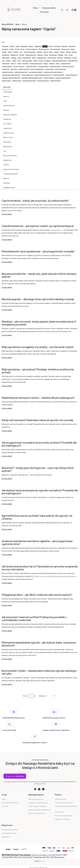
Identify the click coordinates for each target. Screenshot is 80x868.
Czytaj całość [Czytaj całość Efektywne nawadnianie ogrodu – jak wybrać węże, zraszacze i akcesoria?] (7, 659)
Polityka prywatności (64, 803)
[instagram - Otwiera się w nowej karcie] (39, 789)
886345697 (57, 855)
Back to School (8, 137)
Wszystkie (7, 87)
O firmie (5, 806)
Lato (5, 151)
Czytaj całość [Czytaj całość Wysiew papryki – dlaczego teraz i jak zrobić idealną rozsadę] (7, 310)
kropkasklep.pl (56, 230)
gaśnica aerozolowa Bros (67, 576)
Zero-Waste (7, 124)
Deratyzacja (7, 142)
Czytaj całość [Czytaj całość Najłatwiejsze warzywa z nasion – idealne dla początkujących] (7, 408)
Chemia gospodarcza (11, 174)
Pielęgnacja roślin (9, 188)
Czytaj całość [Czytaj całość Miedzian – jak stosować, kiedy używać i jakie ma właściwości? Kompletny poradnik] (7, 335)
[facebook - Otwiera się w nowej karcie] (35, 789)
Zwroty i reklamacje (37, 813)
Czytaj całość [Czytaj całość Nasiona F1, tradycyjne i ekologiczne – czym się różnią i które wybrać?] (7, 478)
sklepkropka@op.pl (41, 855)
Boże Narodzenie (9, 105)
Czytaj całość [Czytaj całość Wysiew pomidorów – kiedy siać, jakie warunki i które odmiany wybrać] (7, 287)
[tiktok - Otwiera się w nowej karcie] (43, 789)
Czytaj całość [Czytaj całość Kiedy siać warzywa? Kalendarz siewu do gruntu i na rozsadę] (7, 431)
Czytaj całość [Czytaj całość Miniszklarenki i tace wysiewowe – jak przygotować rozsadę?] (7, 262)
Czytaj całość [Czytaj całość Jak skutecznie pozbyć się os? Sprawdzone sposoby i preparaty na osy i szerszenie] (7, 583)
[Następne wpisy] (43, 696)
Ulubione (5, 837)
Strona (25, 696)
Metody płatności (36, 799)
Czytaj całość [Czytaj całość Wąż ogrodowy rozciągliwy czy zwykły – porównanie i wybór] (7, 357)
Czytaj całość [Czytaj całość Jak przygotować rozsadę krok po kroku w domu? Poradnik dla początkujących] (7, 456)
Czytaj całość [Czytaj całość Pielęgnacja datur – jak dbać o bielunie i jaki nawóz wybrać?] (7, 605)
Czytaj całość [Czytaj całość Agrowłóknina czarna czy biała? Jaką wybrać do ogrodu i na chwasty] (7, 529)
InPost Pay (59, 812)
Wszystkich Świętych (10, 115)
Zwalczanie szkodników (11, 169)
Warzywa (6, 178)
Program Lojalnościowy (38, 803)
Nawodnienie (8, 147)
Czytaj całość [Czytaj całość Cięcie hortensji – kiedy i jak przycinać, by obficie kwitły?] (7, 214)
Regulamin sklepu (62, 819)
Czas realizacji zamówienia (39, 810)
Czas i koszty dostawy (37, 806)
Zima (5, 101)
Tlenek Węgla (8, 92)
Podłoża (6, 165)
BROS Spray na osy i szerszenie (42, 576)
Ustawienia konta (9, 833)
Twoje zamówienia (9, 830)
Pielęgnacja (7, 119)
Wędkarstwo (8, 160)
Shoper (42, 861)
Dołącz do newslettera (15, 776)
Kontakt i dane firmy (10, 803)
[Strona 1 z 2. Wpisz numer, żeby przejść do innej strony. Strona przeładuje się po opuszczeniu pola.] (31, 696)
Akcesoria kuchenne (10, 156)
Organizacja (7, 128)
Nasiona (6, 96)
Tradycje (6, 110)
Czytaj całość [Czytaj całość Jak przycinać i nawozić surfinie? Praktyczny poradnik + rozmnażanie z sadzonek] (7, 631)
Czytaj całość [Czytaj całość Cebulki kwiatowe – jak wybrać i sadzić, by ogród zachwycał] (7, 239)
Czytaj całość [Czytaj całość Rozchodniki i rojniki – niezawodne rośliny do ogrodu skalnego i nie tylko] (7, 684)
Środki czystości (9, 133)
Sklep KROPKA (7, 24)
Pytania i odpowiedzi (64, 816)
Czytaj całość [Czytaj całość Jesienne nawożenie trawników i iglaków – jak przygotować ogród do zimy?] (7, 554)
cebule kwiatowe (23, 230)
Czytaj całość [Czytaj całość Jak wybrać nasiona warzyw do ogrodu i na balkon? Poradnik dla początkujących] (7, 504)
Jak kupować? (61, 799)
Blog (17, 24)
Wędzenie (7, 183)
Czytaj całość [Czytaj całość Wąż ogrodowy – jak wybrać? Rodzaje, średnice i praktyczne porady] (7, 386)
